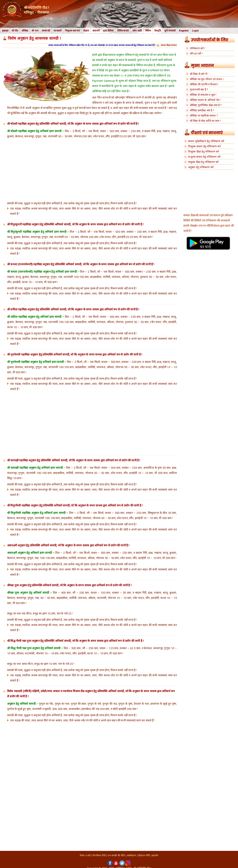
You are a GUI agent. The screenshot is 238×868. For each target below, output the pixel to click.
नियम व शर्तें (85, 856)
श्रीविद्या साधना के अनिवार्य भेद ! (205, 100)
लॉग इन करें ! (196, 54)
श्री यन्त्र (35, 31)
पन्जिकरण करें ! (197, 48)
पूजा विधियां (108, 31)
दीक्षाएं (86, 31)
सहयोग (155, 856)
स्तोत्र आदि (137, 31)
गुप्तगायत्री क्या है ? (199, 90)
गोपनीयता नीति (99, 856)
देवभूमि (158, 31)
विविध (148, 31)
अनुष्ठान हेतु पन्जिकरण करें (201, 167)
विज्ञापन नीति (144, 856)
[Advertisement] (92, 169)
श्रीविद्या (25, 31)
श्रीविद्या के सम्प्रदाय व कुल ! (203, 95)
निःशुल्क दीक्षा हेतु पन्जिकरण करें (204, 152)
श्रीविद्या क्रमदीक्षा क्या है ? (202, 110)
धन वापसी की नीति (116, 856)
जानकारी (58, 31)
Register (184, 31)
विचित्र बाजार (123, 31)
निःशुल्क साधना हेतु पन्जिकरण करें (204, 146)
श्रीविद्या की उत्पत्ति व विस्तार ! (204, 84)
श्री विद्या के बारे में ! (199, 74)
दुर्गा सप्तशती (170, 31)
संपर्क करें (46, 31)
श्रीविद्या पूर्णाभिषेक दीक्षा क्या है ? (206, 105)
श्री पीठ (15, 31)
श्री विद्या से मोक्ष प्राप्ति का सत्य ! (205, 121)
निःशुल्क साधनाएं (72, 31)
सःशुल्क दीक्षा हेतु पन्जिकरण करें (203, 162)
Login (195, 31)
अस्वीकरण (131, 856)
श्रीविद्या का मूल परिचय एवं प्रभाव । (207, 79)
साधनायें (96, 31)
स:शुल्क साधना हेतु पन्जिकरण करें (204, 157)
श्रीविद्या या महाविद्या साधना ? (204, 116)
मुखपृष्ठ (5, 31)
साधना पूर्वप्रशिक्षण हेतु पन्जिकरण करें (206, 141)
